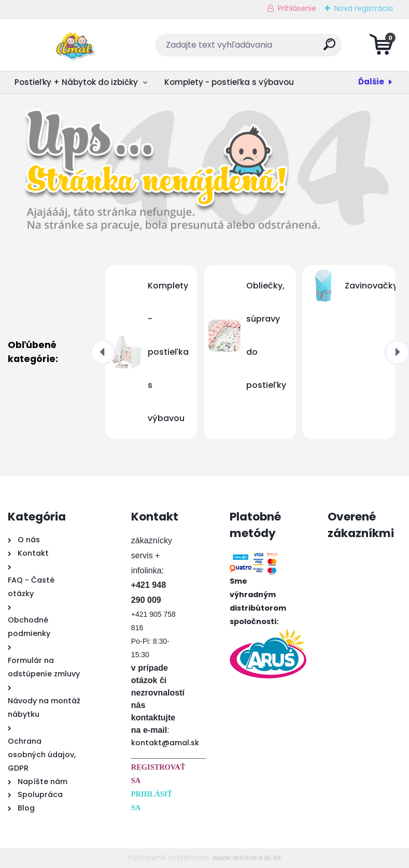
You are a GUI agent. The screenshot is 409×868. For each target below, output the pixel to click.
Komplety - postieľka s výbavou (229, 82)
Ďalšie (371, 82)
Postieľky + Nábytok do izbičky (76, 82)
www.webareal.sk (247, 858)
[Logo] (71, 45)
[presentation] (103, 352)
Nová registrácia (364, 8)
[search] (329, 48)
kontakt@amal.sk (165, 743)
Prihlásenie (297, 8)
